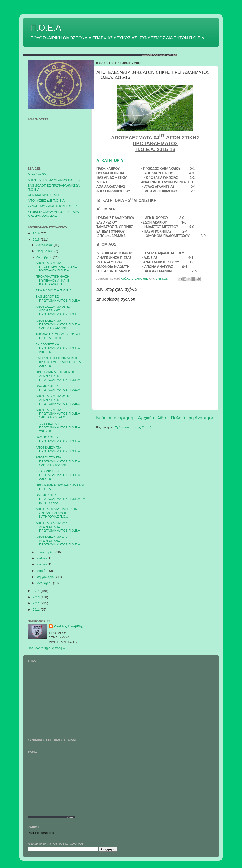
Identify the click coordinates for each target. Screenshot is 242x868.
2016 (37, 233)
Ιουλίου (42, 558)
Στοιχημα (172, 55)
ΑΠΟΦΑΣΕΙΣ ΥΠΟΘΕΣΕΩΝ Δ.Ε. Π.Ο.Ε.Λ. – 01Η (59, 336)
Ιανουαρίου (45, 583)
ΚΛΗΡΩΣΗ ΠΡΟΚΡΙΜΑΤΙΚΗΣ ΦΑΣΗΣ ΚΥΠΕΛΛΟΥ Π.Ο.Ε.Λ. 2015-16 (59, 362)
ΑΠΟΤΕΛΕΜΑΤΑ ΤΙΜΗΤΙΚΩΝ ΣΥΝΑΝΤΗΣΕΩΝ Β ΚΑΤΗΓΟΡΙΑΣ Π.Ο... (57, 513)
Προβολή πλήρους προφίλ (46, 648)
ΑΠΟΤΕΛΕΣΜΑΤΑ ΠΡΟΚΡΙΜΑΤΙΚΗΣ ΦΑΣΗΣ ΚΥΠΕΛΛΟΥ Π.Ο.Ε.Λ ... (56, 267)
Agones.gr (160, 55)
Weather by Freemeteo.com (41, 833)
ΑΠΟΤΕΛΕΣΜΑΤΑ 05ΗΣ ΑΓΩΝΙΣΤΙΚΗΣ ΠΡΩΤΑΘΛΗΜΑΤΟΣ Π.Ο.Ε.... (58, 310)
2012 (37, 603)
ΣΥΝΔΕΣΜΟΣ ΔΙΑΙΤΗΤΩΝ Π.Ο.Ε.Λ (53, 206)
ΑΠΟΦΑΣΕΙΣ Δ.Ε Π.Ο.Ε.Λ (46, 201)
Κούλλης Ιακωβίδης (69, 626)
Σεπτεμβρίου (46, 552)
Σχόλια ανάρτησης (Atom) (133, 427)
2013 (37, 597)
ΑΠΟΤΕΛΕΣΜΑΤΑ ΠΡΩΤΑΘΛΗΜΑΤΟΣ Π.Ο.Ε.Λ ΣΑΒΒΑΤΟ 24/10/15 (58, 324)
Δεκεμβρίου (45, 245)
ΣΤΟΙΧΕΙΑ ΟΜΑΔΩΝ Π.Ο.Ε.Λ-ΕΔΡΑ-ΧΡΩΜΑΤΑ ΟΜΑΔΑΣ (54, 214)
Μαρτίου (43, 571)
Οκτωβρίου (45, 257)
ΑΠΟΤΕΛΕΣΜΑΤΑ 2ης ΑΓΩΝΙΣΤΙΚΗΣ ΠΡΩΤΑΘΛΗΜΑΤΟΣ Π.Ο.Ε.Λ (58, 527)
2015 (37, 239)
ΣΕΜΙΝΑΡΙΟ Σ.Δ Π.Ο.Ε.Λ (54, 290)
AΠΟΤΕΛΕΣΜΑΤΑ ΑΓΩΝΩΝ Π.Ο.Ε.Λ (54, 180)
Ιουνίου (42, 564)
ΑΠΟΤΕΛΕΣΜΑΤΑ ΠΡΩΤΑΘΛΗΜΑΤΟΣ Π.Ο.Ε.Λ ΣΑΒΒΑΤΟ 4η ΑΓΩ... (58, 413)
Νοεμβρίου (44, 251)
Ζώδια (70, 817)
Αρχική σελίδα (152, 418)
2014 (37, 591)
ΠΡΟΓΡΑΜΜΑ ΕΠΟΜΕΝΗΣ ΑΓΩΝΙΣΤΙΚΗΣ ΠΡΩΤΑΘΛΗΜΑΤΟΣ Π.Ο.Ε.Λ (58, 376)
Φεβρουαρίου (46, 577)
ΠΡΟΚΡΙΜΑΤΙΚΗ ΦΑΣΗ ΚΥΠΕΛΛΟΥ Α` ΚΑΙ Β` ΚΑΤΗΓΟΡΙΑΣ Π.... (53, 280)
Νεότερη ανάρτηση (115, 418)
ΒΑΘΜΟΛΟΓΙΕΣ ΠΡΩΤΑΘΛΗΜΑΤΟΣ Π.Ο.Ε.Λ (58, 298)
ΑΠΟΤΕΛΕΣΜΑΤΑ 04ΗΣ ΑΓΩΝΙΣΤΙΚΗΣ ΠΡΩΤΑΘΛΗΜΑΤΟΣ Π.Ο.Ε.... (58, 400)
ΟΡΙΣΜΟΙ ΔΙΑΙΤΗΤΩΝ (43, 195)
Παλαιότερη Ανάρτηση (193, 418)
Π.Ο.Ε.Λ (46, 28)
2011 (37, 609)
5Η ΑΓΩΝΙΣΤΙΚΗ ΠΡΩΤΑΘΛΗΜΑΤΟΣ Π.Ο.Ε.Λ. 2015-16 (58, 348)
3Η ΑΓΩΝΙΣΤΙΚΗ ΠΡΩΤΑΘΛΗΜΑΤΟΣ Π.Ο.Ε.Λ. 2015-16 (58, 475)
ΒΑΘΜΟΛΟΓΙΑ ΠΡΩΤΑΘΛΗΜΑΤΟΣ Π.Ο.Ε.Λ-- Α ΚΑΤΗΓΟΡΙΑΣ (60, 499)
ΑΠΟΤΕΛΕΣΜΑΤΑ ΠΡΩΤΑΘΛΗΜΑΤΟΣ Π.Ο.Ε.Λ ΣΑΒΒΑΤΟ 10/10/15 (58, 461)
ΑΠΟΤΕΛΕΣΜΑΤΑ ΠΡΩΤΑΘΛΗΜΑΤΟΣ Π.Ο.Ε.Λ (58, 449)
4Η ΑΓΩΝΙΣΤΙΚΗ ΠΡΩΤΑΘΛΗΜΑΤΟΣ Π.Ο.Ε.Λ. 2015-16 (58, 427)
